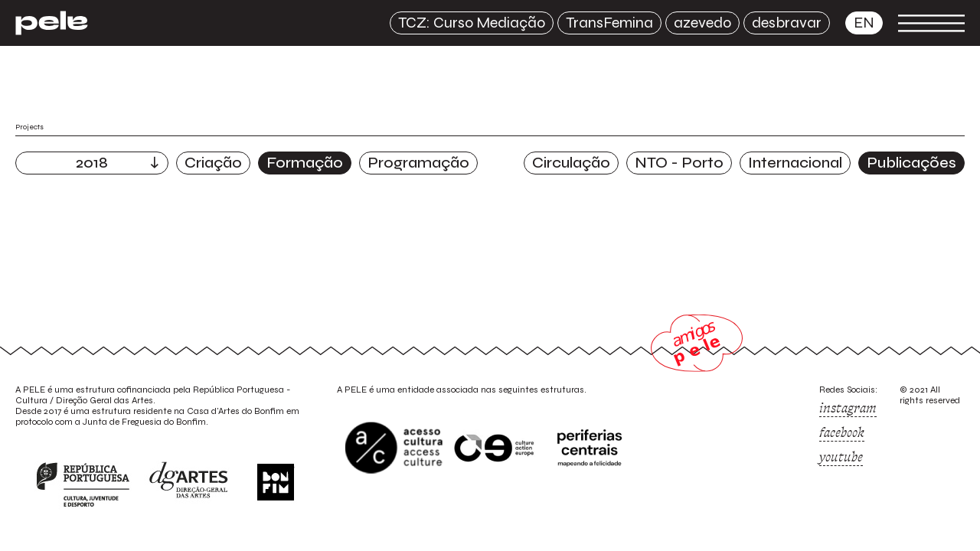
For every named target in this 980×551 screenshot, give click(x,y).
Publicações (911, 163)
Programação (418, 163)
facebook (842, 432)
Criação (213, 163)
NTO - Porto (679, 163)
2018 (92, 163)
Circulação (571, 163)
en (864, 23)
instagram (848, 408)
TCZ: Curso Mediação (472, 23)
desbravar (787, 23)
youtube (841, 457)
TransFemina (609, 23)
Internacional (795, 163)
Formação (305, 163)
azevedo (702, 23)
